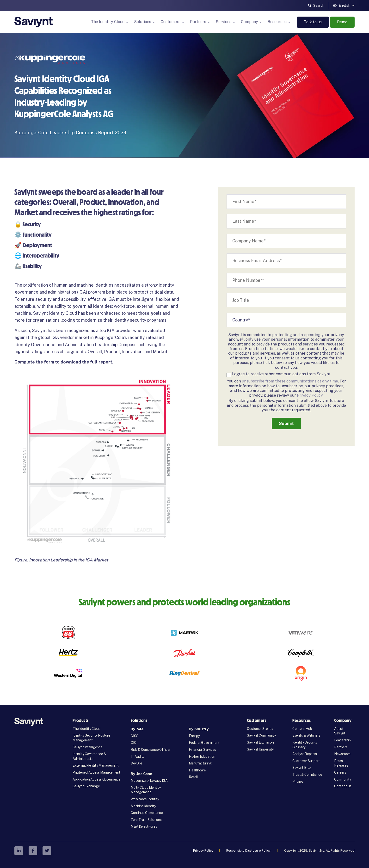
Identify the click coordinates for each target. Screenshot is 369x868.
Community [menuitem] (343, 779)
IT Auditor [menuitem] (138, 757)
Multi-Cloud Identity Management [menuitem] (146, 790)
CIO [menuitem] (133, 743)
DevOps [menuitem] (137, 763)
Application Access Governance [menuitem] (97, 779)
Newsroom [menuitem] (342, 754)
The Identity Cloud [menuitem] (86, 729)
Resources (277, 22)
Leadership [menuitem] (342, 740)
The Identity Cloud (108, 22)
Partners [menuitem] (341, 747)
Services (224, 22)
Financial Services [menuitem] (202, 750)
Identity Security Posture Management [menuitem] (91, 738)
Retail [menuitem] (193, 777)
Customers (171, 22)
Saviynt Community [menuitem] (261, 735)
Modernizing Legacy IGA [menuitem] (149, 781)
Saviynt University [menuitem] (260, 749)
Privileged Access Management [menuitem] (96, 772)
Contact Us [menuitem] (343, 786)
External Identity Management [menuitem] (96, 765)
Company (249, 22)
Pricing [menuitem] (298, 782)
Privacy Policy (310, 395)
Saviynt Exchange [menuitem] (86, 786)
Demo (342, 22)
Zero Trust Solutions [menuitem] (146, 820)
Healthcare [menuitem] (197, 770)
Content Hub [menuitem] (302, 729)
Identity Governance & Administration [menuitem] (89, 756)
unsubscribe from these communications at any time (290, 381)
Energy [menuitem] (194, 736)
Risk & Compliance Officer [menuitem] (151, 750)
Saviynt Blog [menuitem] (302, 768)
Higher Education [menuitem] (202, 757)
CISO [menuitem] (135, 736)
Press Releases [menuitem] (341, 763)
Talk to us (313, 22)
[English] (344, 6)
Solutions (143, 22)
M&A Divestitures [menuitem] (144, 826)
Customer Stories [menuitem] (260, 729)
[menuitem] (155, 729)
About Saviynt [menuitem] (340, 731)
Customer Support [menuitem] (306, 761)
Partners (198, 22)
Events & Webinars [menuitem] (306, 735)
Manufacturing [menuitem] (200, 763)
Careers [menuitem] (340, 772)
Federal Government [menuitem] (204, 743)
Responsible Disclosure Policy (249, 851)
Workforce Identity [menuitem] (145, 799)
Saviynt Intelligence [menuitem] (88, 747)
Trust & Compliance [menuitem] (307, 775)
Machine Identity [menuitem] (143, 806)
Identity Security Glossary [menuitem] (305, 745)
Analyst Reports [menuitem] (305, 754)
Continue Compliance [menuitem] (147, 813)
